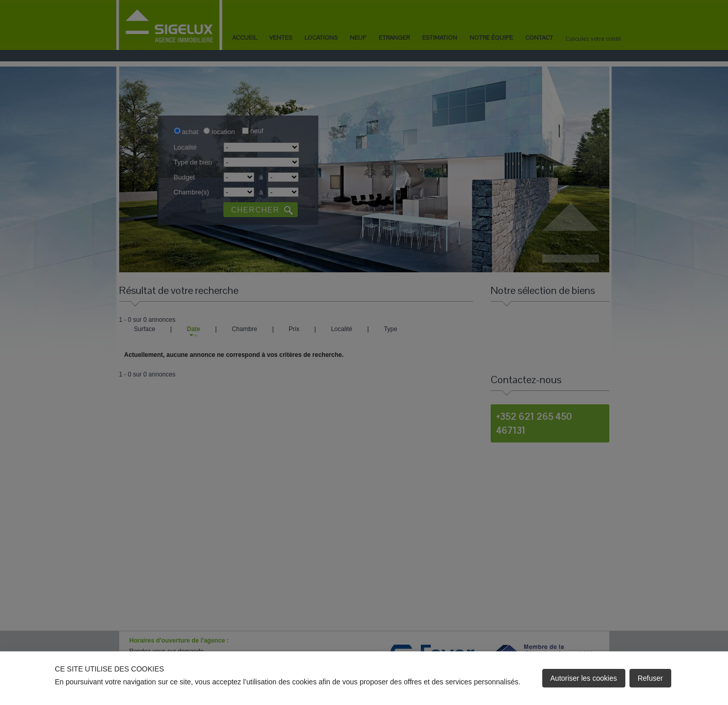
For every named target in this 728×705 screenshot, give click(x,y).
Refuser (650, 678)
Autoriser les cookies (584, 678)
